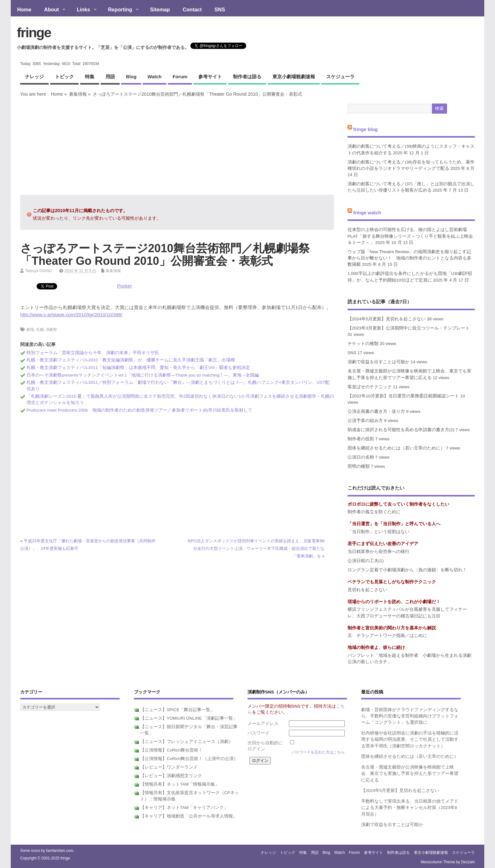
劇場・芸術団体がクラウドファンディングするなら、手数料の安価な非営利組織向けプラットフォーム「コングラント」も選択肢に (410, 716)
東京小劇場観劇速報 (294, 77)
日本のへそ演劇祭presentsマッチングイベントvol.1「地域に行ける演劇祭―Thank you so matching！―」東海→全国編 (143, 375)
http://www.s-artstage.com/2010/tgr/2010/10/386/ (71, 315)
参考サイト (210, 77)
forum (180, 77)
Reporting (120, 10)
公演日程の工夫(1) (366, 561)
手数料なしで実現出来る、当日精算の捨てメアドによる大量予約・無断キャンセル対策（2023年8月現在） (410, 808)
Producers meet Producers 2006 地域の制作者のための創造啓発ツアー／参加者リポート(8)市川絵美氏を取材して (139, 410)
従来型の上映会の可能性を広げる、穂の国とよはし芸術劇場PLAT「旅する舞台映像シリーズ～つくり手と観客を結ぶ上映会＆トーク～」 (410, 236)
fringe (34, 33)
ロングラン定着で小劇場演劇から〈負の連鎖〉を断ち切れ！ (407, 570)
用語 (110, 77)
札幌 (40, 330)
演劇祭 (51, 330)
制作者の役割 (361, 439)
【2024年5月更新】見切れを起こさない (387, 319)
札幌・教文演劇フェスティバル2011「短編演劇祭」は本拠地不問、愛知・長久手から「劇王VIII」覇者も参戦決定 (138, 368)
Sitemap (160, 9)
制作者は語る (247, 77)
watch (154, 77)
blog (131, 77)
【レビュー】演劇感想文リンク (171, 776)
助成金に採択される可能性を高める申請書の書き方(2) (401, 430)
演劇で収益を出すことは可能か (379, 362)
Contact (192, 9)
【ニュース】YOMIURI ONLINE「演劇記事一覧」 (189, 718)
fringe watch (367, 212)
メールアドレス (263, 724)
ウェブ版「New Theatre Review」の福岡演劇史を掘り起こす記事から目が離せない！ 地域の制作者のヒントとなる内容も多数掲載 (409, 258)
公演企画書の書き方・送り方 (376, 411)
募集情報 (78, 94)
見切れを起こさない (367, 590)
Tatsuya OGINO (39, 271)
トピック (64, 77)
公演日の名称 (361, 457)
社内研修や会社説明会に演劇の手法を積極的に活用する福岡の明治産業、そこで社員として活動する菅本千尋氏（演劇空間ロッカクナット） (410, 740)
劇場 (30, 330)
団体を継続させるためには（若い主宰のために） (396, 448)
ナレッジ (34, 77)
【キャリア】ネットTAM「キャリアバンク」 (184, 808)
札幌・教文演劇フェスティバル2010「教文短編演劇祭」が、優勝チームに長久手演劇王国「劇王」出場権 (131, 360)
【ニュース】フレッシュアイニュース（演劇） (187, 742)
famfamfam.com (60, 851)
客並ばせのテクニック (370, 387)
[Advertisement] (177, 146)
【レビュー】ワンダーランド (169, 767)
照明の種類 (359, 466)
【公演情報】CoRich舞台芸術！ (171, 750)
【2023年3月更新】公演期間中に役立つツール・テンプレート (409, 328)
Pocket (124, 286)
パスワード (259, 733)
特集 (90, 77)
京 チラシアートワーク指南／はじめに (387, 636)
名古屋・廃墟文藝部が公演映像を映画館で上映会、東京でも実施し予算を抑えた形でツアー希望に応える (410, 774)
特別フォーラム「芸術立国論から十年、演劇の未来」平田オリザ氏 (93, 353)
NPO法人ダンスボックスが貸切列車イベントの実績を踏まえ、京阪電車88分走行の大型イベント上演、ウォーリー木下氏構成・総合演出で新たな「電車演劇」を (256, 548)
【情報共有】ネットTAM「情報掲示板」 (180, 784)
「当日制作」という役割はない (379, 532)
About (51, 10)
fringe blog (366, 129)
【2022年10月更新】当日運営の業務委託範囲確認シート (403, 396)
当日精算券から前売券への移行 (379, 552)
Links (83, 10)
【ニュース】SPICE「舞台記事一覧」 (178, 710)
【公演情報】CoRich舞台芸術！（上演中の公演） (189, 759)
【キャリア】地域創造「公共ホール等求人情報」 (189, 816)
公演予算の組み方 (365, 421)
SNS (220, 9)
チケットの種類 (363, 344)
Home (24, 9)
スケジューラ (340, 77)
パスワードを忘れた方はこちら (318, 752)
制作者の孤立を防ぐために (374, 512)
